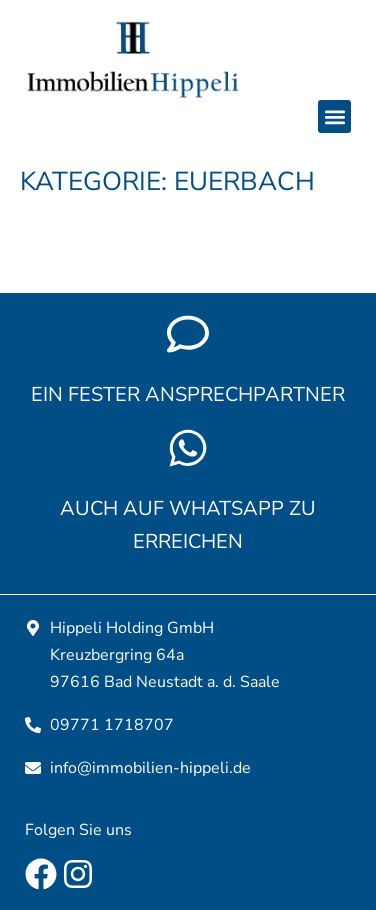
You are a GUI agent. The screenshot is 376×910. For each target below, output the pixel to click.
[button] (334, 116)
